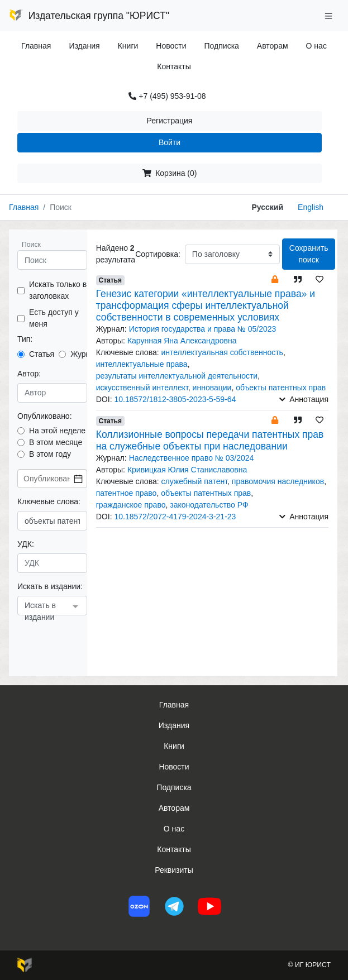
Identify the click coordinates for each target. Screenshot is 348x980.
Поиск (31, 245)
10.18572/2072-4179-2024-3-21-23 (175, 517)
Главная (36, 46)
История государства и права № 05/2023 (203, 329)
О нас (316, 46)
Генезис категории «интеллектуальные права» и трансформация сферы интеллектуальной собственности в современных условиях (206, 305)
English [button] (311, 207)
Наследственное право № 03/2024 (192, 458)
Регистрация (170, 121)
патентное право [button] (127, 493)
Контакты (174, 66)
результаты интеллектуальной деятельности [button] (177, 376)
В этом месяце (56, 442)
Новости (171, 46)
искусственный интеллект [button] (142, 388)
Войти (170, 142)
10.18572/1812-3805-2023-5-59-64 (175, 399)
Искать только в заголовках (58, 290)
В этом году (50, 454)
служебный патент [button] (194, 481)
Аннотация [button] (304, 399)
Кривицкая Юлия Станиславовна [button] (187, 470)
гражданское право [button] (131, 505)
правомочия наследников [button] (278, 481)
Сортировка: (158, 254)
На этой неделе (57, 431)
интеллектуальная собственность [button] (222, 352)
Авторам (273, 46)
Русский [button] (267, 207)
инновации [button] (212, 388)
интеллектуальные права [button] (142, 364)
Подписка (222, 46)
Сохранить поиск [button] (309, 254)
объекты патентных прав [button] (281, 388)
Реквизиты (174, 870)
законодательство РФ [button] (209, 505)
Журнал (85, 354)
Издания (84, 46)
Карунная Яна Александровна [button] (182, 341)
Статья (42, 354)
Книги (128, 46)
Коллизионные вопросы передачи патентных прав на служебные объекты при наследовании (210, 440)
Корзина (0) (170, 173)
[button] (275, 279)
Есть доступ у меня (54, 318)
